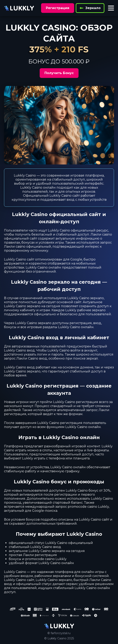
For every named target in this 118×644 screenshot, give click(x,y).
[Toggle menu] (111, 8)
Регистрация (58, 8)
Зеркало (90, 8)
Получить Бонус (59, 73)
